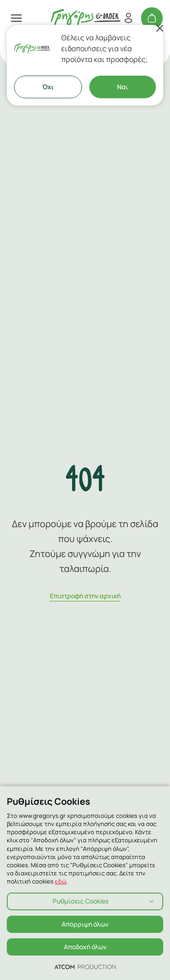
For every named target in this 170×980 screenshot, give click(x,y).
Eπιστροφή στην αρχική (85, 596)
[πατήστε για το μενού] (16, 18)
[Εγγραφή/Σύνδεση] (128, 18)
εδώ (61, 881)
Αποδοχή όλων (85, 947)
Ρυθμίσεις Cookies (80, 901)
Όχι (48, 87)
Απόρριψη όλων (85, 924)
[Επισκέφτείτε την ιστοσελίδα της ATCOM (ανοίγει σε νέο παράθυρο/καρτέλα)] (85, 966)
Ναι (122, 87)
